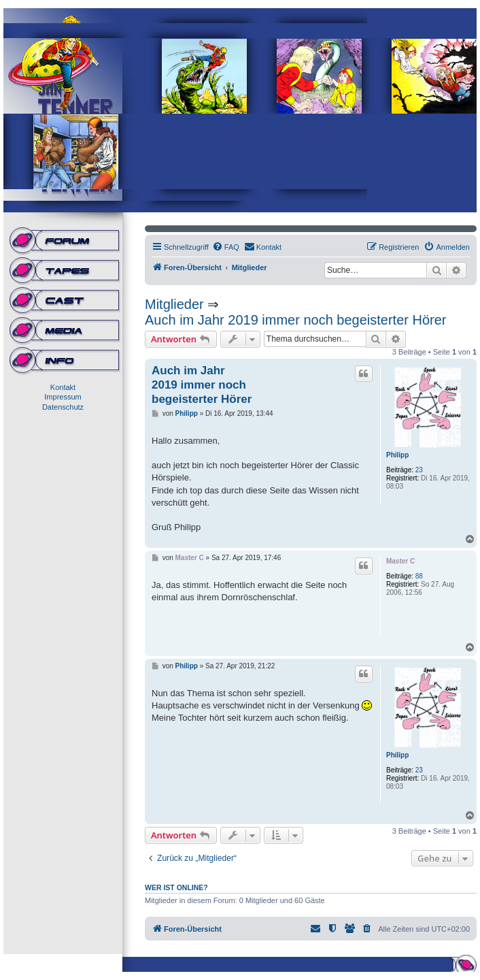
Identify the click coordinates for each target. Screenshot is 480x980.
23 (419, 470)
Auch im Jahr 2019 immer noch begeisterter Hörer (296, 320)
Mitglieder (174, 304)
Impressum (63, 397)
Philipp (397, 455)
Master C (400, 561)
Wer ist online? (176, 887)
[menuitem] (226, 247)
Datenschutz (63, 407)
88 (419, 576)
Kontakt (63, 387)
